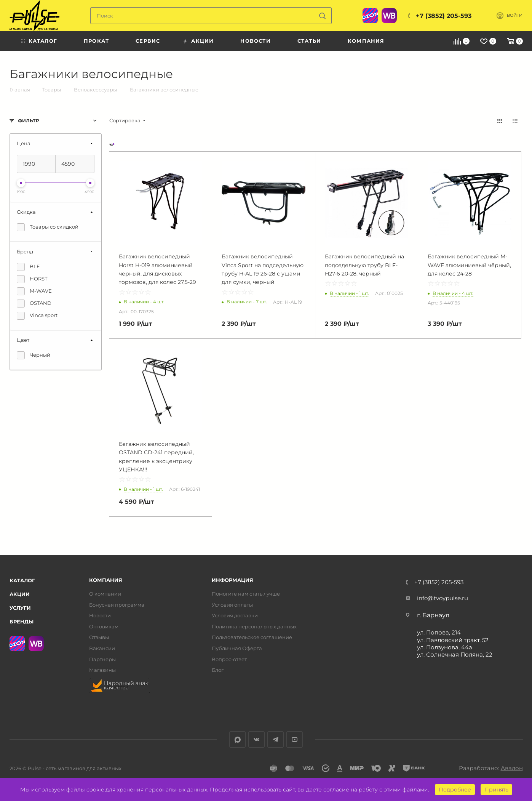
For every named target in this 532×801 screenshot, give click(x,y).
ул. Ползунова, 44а (445, 647)
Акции (20, 594)
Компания (106, 580)
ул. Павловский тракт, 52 (453, 640)
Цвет (23, 340)
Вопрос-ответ (229, 659)
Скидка (26, 212)
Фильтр (29, 121)
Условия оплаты (232, 605)
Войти (515, 15)
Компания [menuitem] (366, 41)
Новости (100, 616)
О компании (105, 594)
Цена (24, 143)
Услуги (20, 608)
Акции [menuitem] (202, 41)
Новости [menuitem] (255, 41)
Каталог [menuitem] (43, 41)
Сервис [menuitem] (148, 41)
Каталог (22, 580)
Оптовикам (104, 627)
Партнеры (102, 659)
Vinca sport (37, 316)
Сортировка (125, 121)
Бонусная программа (117, 605)
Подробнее (455, 790)
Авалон (512, 768)
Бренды (22, 622)
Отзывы (99, 637)
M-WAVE (34, 291)
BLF (28, 267)
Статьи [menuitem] (309, 41)
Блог (218, 670)
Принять (496, 790)
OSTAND (34, 304)
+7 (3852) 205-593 (444, 16)
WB (389, 16)
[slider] (21, 183)
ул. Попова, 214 (439, 632)
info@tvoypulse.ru (443, 598)
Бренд (25, 252)
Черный (34, 355)
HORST (32, 279)
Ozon (370, 16)
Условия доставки (235, 616)
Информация (232, 580)
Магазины (102, 670)
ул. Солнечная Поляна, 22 (455, 654)
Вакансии (102, 648)
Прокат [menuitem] (96, 41)
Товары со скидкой (48, 227)
